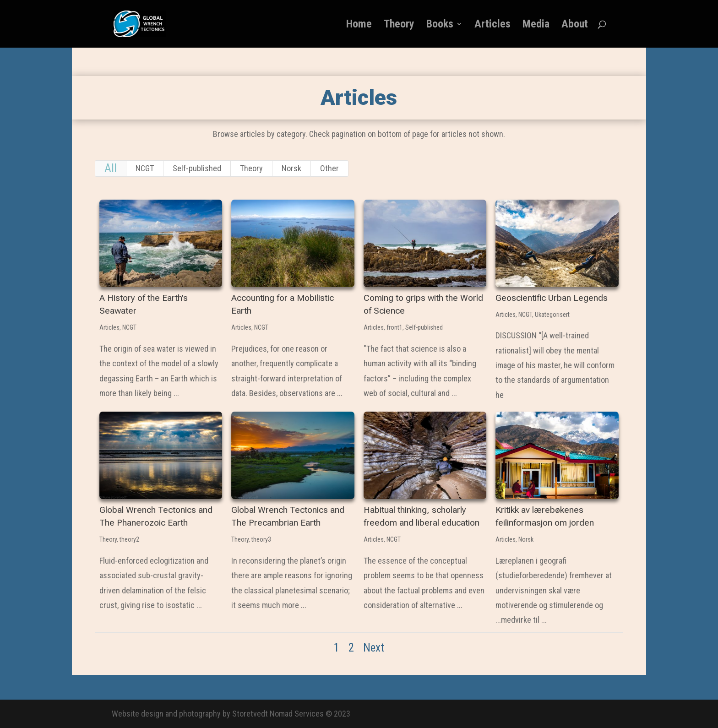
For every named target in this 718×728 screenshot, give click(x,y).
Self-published (197, 168)
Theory (399, 25)
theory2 (129, 539)
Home (359, 25)
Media (536, 25)
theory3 (261, 539)
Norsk (291, 168)
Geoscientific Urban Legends (551, 298)
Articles (492, 25)
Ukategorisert (552, 315)
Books (440, 25)
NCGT (145, 168)
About (575, 25)
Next (374, 648)
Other (329, 168)
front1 (394, 327)
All (111, 168)
